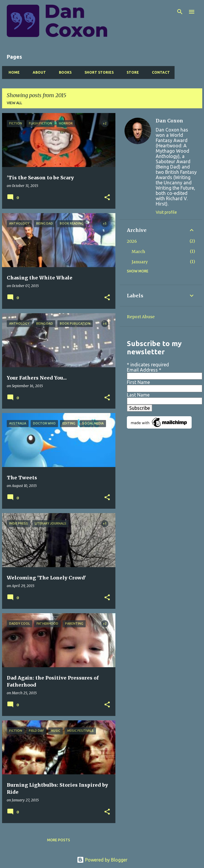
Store (131, 72)
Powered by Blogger (102, 860)
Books (63, 72)
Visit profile (166, 212)
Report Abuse (141, 317)
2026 (132, 241)
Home (12, 72)
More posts (59, 840)
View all (14, 103)
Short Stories (97, 72)
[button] (107, 198)
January (140, 262)
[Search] (180, 12)
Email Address (144, 370)
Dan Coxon (169, 121)
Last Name (138, 395)
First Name (138, 382)
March (138, 252)
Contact (159, 72)
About (38, 72)
